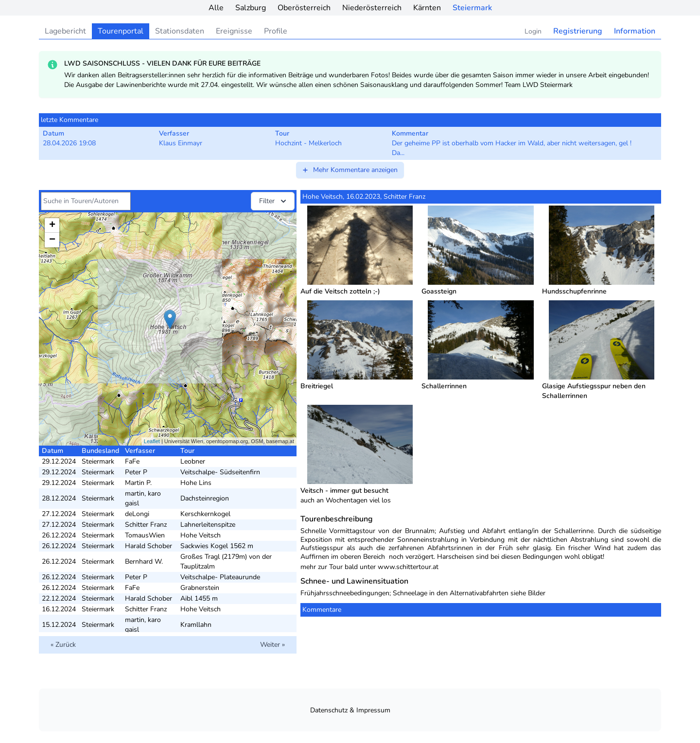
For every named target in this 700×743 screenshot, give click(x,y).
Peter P (136, 472)
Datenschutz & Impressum (350, 710)
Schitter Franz (146, 525)
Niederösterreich (372, 8)
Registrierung (578, 31)
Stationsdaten (180, 31)
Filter (274, 201)
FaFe (132, 461)
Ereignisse (234, 31)
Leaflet (152, 441)
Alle (216, 8)
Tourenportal (121, 31)
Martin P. (138, 483)
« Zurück (63, 645)
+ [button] (52, 225)
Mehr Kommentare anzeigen (350, 170)
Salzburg (251, 8)
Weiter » (272, 645)
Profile (276, 31)
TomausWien (145, 535)
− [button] (52, 240)
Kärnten (427, 8)
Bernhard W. (144, 562)
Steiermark (472, 8)
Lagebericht (65, 31)
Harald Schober (149, 546)
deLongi (137, 514)
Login (533, 31)
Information (635, 31)
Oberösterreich (304, 8)
